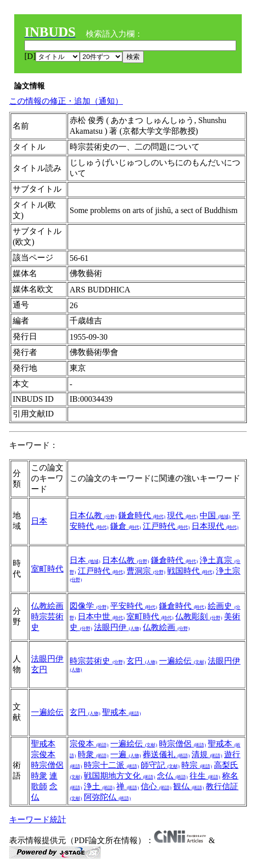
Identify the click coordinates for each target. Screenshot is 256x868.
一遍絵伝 (182, 661)
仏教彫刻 (199, 617)
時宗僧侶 (47, 765)
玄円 (39, 669)
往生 (205, 776)
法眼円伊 (117, 627)
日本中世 (101, 617)
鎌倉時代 (142, 515)
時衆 (39, 776)
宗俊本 (43, 754)
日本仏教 (93, 515)
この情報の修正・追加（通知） (66, 101)
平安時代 (134, 606)
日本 (39, 521)
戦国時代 (190, 571)
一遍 (125, 754)
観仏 (188, 786)
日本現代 (215, 526)
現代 (182, 515)
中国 (215, 515)
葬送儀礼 (166, 754)
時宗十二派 (111, 765)
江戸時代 (166, 526)
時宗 (197, 765)
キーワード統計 (38, 819)
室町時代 (47, 569)
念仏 (172, 776)
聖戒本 (121, 712)
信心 (156, 786)
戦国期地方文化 (119, 776)
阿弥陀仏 (107, 797)
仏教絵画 (47, 606)
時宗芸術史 (97, 661)
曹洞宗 (146, 571)
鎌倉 (125, 526)
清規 (207, 754)
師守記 (160, 765)
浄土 (99, 786)
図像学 (89, 606)
